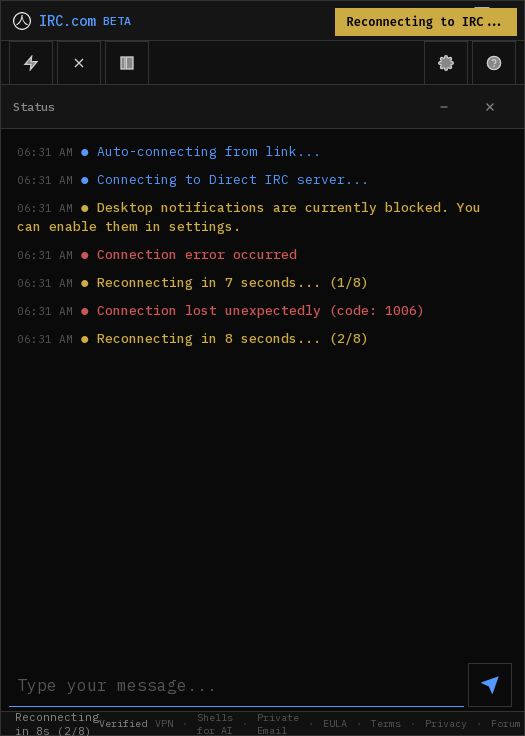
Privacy (446, 723)
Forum (506, 723)
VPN (164, 723)
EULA (335, 723)
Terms (386, 723)
